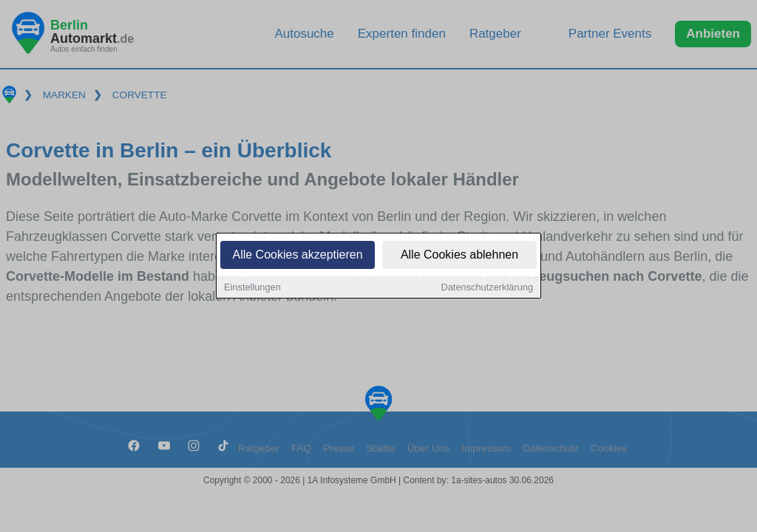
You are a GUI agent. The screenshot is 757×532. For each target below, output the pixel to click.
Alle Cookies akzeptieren (297, 255)
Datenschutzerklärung (487, 288)
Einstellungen (252, 288)
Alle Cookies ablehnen (459, 255)
